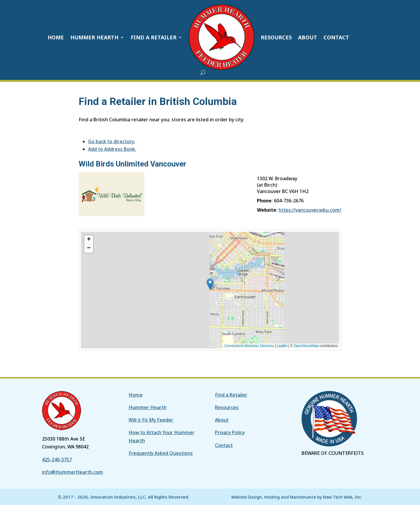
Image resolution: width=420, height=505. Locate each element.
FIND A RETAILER (154, 37)
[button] (200, 279)
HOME (56, 37)
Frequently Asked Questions (161, 453)
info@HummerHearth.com (72, 472)
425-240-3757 (57, 460)
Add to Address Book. (112, 149)
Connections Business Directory (249, 346)
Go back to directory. (112, 141)
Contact (224, 445)
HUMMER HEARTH (94, 37)
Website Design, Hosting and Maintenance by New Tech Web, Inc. (297, 497)
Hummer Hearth (148, 407)
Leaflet (282, 346)
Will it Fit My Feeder (151, 420)
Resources (227, 407)
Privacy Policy (230, 432)
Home (136, 395)
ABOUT (308, 37)
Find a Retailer (231, 395)
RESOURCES (276, 37)
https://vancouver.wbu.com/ (310, 210)
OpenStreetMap (306, 346)
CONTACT (336, 37)
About (222, 420)
